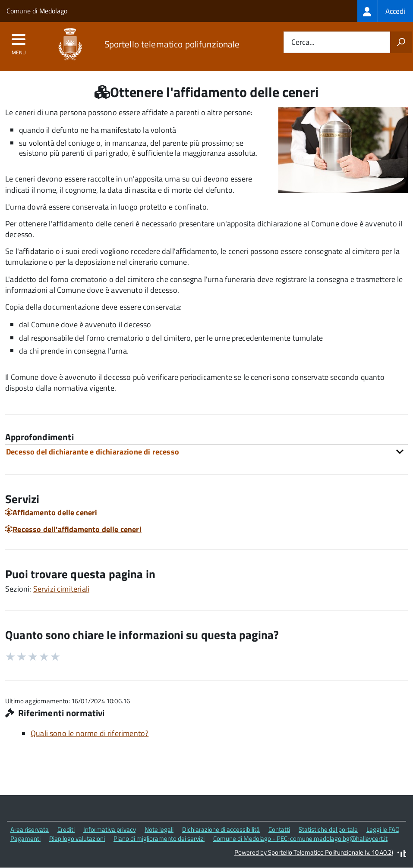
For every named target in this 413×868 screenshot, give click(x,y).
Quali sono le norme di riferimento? (90, 733)
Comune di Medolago (37, 11)
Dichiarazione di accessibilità (221, 829)
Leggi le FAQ (383, 829)
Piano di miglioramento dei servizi (159, 838)
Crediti (66, 829)
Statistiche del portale (328, 829)
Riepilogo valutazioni (77, 838)
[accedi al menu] (19, 42)
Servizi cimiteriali (61, 589)
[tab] (206, 452)
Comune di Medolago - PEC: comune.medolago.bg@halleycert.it (300, 838)
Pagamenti (25, 838)
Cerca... (303, 42)
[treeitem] (385, 11)
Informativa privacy (110, 829)
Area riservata (30, 829)
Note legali (159, 829)
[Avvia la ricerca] (401, 42)
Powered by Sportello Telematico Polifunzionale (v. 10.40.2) (314, 852)
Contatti (279, 829)
